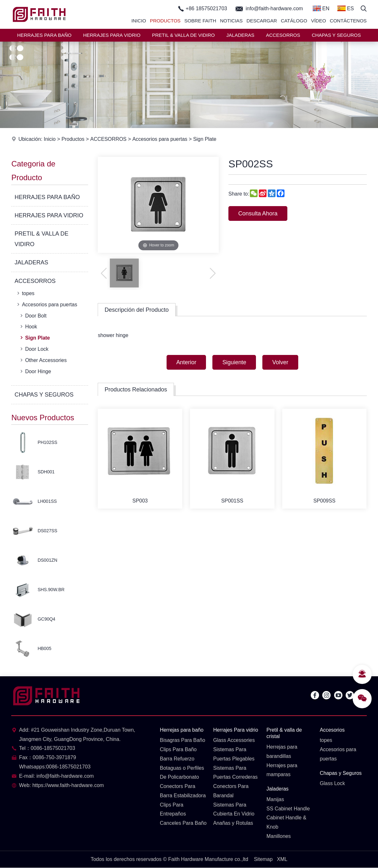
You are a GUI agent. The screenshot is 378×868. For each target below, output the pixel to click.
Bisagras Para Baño (183, 740)
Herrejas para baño (182, 730)
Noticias (231, 21)
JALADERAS (241, 35)
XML (282, 859)
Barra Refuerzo (177, 759)
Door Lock (34, 349)
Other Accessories (43, 360)
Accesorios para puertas (160, 139)
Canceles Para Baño (177, 828)
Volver (281, 362)
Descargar (262, 21)
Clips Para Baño (178, 749)
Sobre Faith (200, 21)
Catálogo (294, 21)
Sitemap (263, 859)
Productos (165, 21)
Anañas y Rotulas (233, 823)
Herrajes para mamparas (282, 770)
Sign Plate (205, 139)
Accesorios (332, 730)
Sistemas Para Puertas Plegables (234, 754)
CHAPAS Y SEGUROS (336, 35)
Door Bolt (33, 316)
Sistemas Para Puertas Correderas (235, 773)
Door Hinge (35, 371)
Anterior (186, 362)
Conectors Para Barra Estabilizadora (183, 791)
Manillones (279, 836)
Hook (28, 326)
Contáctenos (348, 21)
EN (321, 8)
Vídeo (319, 21)
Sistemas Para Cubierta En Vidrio (234, 809)
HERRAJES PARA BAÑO (44, 35)
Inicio (139, 21)
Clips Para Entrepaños (173, 809)
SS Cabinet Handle (288, 809)
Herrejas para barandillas (282, 751)
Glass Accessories (234, 740)
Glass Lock (332, 784)
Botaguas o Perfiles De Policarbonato (182, 773)
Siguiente (234, 362)
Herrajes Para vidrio (236, 730)
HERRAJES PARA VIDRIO (112, 35)
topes (25, 293)
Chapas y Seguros (341, 773)
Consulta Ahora (258, 213)
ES (346, 8)
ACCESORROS (283, 35)
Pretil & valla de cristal (284, 733)
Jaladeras (278, 789)
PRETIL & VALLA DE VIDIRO (184, 35)
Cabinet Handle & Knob (287, 823)
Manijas (275, 799)
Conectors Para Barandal (231, 791)
